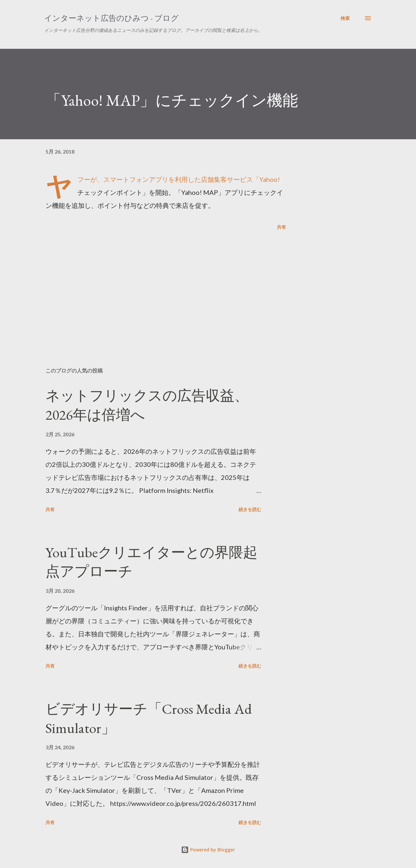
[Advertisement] (155, 286)
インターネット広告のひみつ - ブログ (111, 18)
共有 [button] (281, 227)
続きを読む (250, 509)
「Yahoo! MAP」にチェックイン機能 (172, 100)
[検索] (345, 18)
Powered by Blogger (208, 850)
